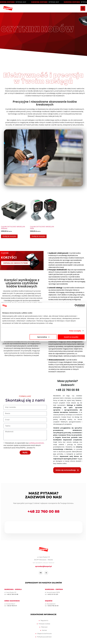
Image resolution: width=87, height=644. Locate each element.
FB (41, 573)
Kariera (44, 630)
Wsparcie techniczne (44, 634)
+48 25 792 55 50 (53, 606)
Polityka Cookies (44, 624)
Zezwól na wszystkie (71, 337)
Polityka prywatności (44, 637)
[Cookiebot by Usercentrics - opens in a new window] (76, 306)
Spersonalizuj (43, 337)
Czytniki (5, 253)
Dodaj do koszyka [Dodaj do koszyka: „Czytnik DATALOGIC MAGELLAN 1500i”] (38, 236)
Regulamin (44, 620)
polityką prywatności (37, 443)
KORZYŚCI (9, 257)
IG (46, 573)
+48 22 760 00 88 (43, 511)
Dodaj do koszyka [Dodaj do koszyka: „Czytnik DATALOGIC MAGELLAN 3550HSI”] (9, 236)
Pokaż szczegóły (75, 331)
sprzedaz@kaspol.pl (43, 566)
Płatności (44, 627)
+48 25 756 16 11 (12, 606)
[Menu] (83, 8)
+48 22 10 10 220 (53, 594)
